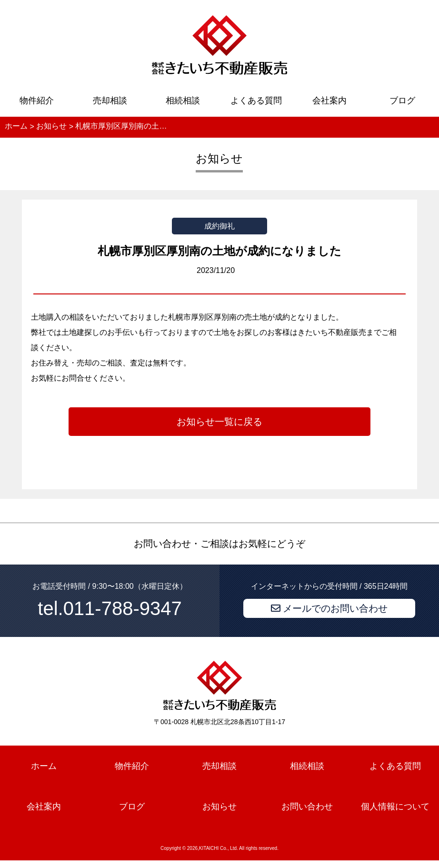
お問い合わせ (307, 807)
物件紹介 (37, 101)
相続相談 (183, 101)
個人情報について (395, 807)
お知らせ (219, 807)
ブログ (402, 101)
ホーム (44, 766)
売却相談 (110, 101)
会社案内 (329, 101)
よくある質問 (256, 101)
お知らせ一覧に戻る (219, 422)
